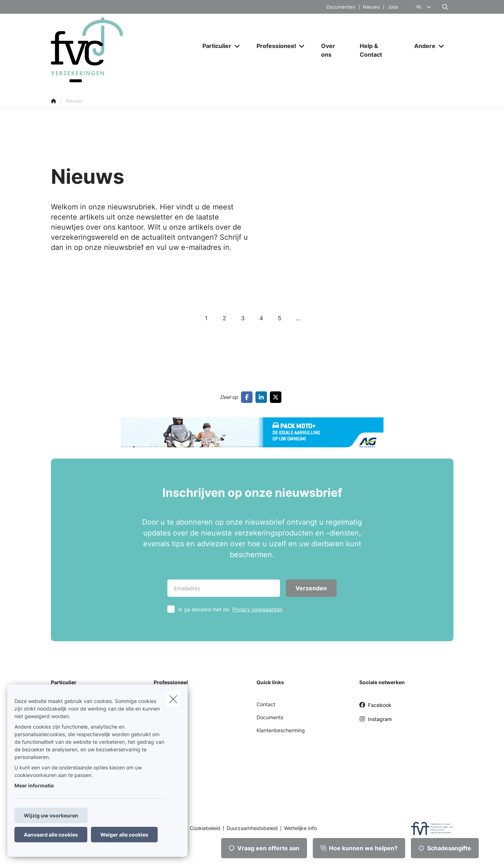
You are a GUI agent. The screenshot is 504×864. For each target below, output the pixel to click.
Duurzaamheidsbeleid (252, 828)
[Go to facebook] (248, 397)
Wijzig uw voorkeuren (51, 815)
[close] (173, 699)
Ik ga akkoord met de (234, 609)
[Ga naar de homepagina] (123, 50)
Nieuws (371, 7)
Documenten (341, 7)
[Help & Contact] (380, 50)
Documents (270, 717)
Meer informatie (34, 785)
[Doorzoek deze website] (445, 7)
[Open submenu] (238, 46)
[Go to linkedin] (263, 397)
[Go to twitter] (277, 397)
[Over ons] (333, 50)
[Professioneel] (273, 46)
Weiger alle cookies (124, 835)
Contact (266, 704)
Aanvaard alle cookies (51, 835)
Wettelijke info (300, 828)
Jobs (393, 7)
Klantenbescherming (281, 730)
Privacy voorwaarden (257, 609)
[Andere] (422, 46)
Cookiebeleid (205, 828)
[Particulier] (214, 46)
